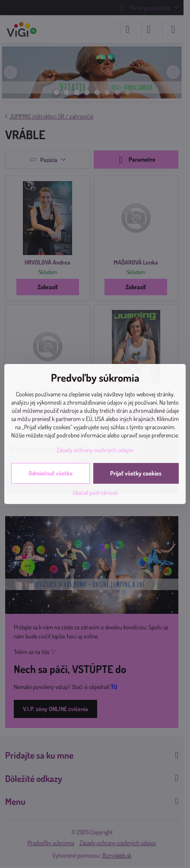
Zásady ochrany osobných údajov (95, 450)
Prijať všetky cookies (136, 473)
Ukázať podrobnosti (95, 493)
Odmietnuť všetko (51, 473)
